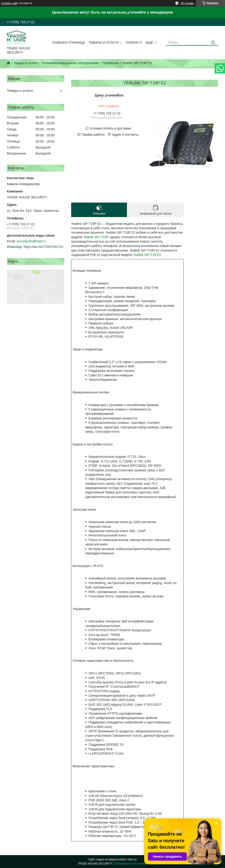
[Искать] (213, 43)
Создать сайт (10, 3)
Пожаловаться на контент (131, 864)
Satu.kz (132, 859)
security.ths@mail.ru (31, 241)
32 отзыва (187, 3)
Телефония (111, 63)
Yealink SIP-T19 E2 (147, 255)
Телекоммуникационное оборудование (70, 63)
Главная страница (69, 43)
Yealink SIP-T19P (95, 237)
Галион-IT (134, 43)
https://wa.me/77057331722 (43, 247)
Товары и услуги (103, 43)
